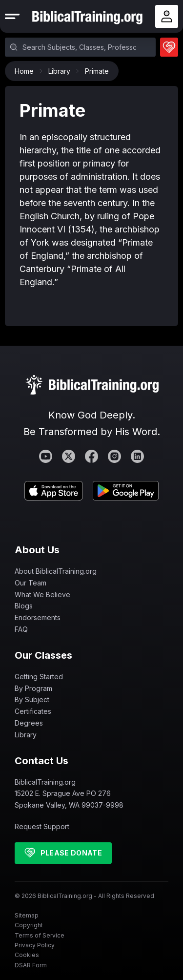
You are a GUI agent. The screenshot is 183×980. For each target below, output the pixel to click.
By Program (33, 688)
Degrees (29, 723)
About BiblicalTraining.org (56, 571)
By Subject (32, 699)
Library (62, 71)
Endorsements (38, 617)
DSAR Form (31, 965)
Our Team (30, 583)
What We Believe (42, 594)
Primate (97, 71)
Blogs (24, 606)
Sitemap (27, 915)
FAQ (21, 629)
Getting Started (39, 677)
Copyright (29, 925)
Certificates (33, 711)
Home (27, 71)
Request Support (42, 826)
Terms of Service (40, 935)
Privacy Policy (35, 945)
